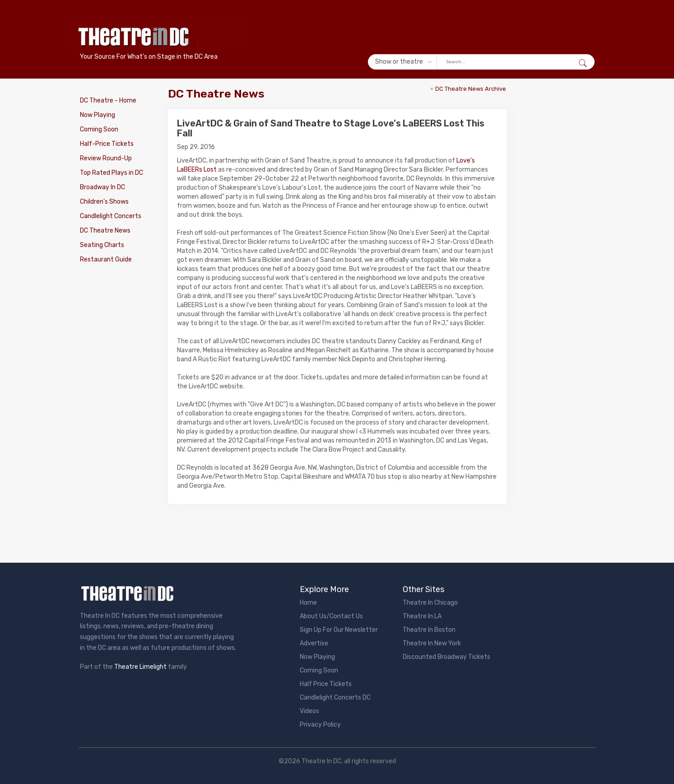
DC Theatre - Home (108, 100)
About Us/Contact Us (331, 616)
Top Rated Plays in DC (112, 173)
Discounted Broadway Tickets (446, 657)
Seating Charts (102, 245)
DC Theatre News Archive (471, 89)
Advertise (314, 643)
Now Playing (98, 115)
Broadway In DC (102, 187)
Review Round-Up (106, 158)
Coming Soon (99, 129)
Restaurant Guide (106, 259)
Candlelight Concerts (111, 216)
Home (308, 603)
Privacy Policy (320, 725)
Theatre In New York (432, 643)
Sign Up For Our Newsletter (339, 630)
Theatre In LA (422, 616)
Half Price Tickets (326, 684)
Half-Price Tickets (107, 144)
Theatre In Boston (429, 630)
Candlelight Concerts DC (335, 698)
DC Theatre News (105, 231)
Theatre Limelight (140, 667)
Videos (309, 711)
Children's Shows (104, 202)
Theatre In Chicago (430, 603)
